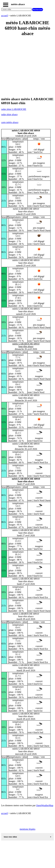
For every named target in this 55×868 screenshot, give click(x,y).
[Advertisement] (27, 67)
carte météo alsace (10, 122)
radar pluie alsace (9, 114)
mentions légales (27, 829)
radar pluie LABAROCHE (14, 109)
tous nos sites (10, 837)
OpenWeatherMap (45, 805)
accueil (4, 16)
